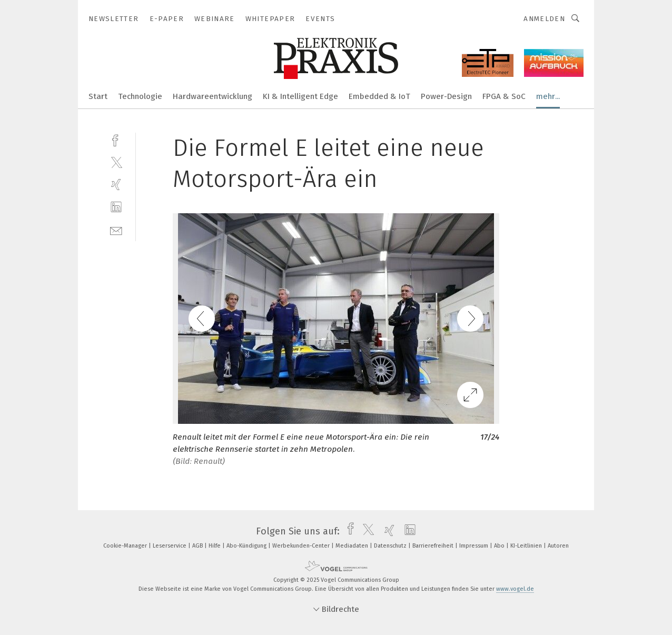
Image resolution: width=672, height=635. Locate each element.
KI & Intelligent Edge (300, 96)
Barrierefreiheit (434, 546)
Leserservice (170, 546)
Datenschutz (391, 546)
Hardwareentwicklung (213, 96)
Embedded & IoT (379, 96)
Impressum (475, 546)
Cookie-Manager (126, 546)
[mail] (116, 230)
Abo (500, 546)
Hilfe (215, 546)
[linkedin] (116, 207)
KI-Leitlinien (527, 546)
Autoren (558, 546)
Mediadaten (353, 546)
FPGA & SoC (504, 96)
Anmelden (544, 19)
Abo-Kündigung (247, 546)
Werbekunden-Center (302, 546)
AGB (198, 546)
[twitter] (116, 162)
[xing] (116, 185)
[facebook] (116, 139)
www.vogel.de (515, 589)
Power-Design (446, 96)
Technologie (140, 96)
